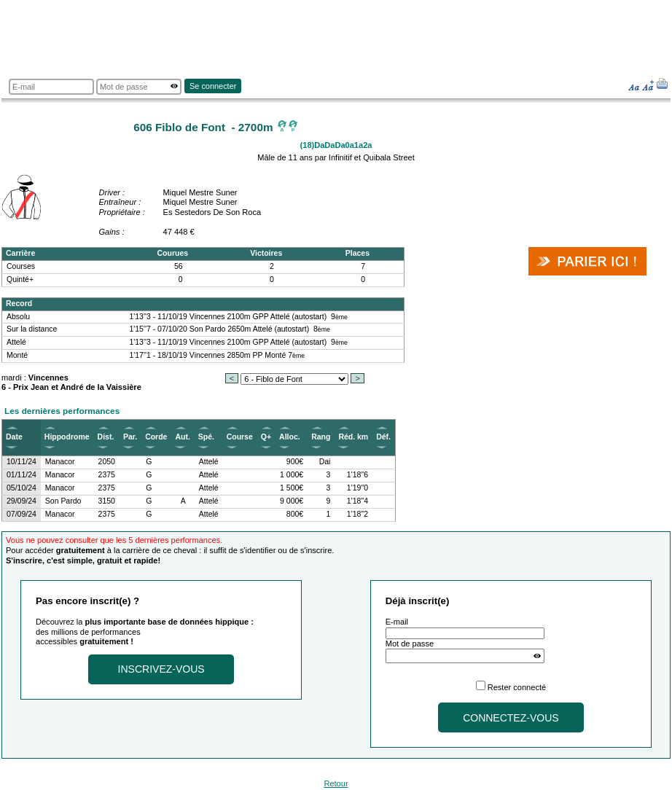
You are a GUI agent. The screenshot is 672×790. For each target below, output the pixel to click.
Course (240, 437)
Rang (321, 437)
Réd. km (353, 437)
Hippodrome (67, 437)
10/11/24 (22, 462)
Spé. (206, 437)
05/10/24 (22, 488)
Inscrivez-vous (161, 669)
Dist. (106, 437)
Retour (336, 783)
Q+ (266, 437)
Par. (130, 437)
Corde (156, 437)
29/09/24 (22, 501)
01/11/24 (22, 475)
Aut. (182, 437)
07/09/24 (22, 514)
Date (14, 437)
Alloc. (290, 437)
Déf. (383, 437)
